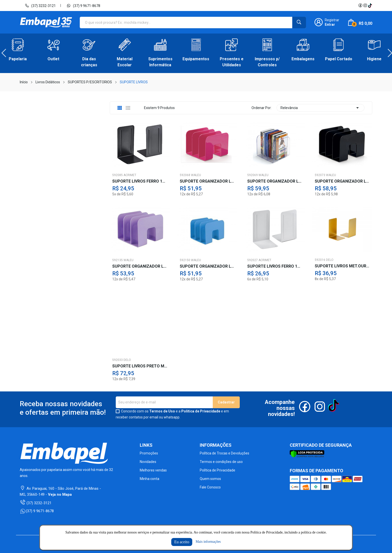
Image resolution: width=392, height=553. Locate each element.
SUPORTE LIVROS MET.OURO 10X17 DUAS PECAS (342, 266)
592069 (252, 175)
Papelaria (18, 59)
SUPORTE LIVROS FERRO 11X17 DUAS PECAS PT (140, 181)
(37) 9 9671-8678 (83, 6)
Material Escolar (125, 62)
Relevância (320, 108)
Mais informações (208, 542)
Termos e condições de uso (221, 462)
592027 (252, 260)
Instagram (365, 6)
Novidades (148, 462)
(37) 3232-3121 (40, 6)
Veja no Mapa (60, 494)
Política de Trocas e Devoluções (224, 453)
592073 (320, 175)
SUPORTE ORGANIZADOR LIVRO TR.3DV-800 (275, 181)
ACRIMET (130, 175)
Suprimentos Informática (160, 62)
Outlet (53, 59)
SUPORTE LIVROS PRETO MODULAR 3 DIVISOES (140, 366)
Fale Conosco (210, 487)
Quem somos (210, 479)
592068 (185, 175)
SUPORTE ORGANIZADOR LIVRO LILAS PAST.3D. (140, 266)
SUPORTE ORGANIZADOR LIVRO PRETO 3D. (342, 181)
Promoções (149, 453)
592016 (320, 260)
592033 (117, 360)
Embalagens (303, 59)
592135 (117, 260)
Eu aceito (182, 542)
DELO (330, 260)
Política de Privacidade (201, 411)
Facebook (360, 6)
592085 (117, 175)
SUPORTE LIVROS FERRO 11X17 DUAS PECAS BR (275, 266)
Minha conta (149, 479)
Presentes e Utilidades (232, 62)
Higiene (374, 59)
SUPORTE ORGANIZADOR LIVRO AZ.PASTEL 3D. (207, 266)
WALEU (196, 175)
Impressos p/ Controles (267, 62)
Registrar (332, 20)
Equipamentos (196, 59)
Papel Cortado (339, 59)
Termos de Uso (162, 411)
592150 (185, 260)
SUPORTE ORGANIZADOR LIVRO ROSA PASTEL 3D (207, 181)
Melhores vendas (153, 470)
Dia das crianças (89, 62)
